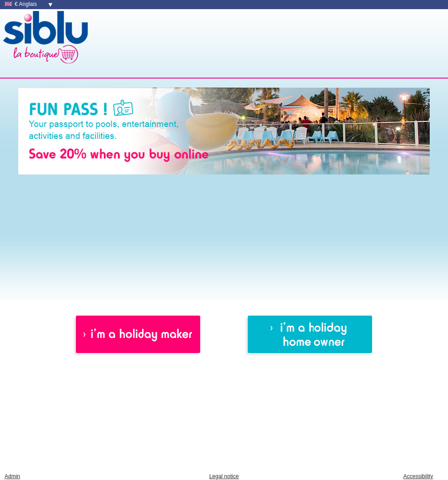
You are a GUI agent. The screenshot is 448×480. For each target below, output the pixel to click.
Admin (12, 476)
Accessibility (418, 476)
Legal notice (224, 476)
